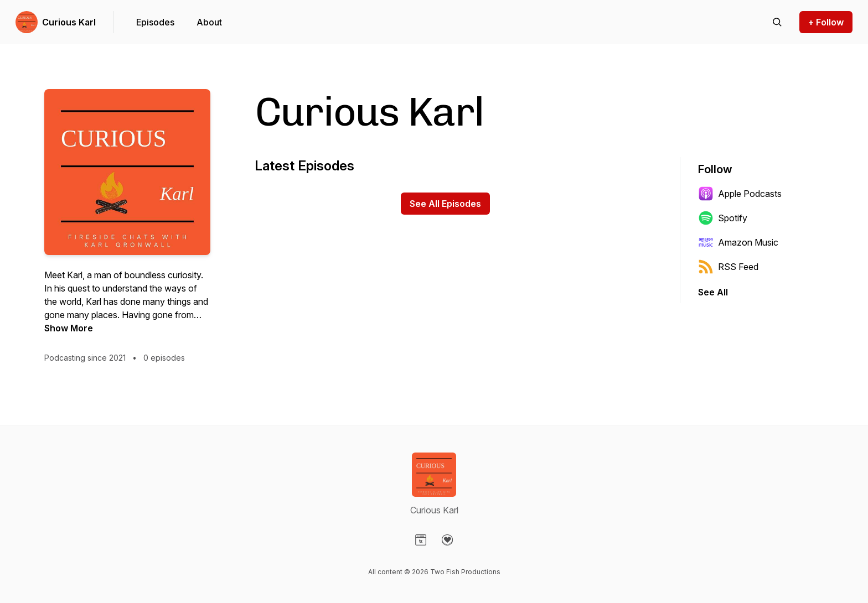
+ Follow (826, 22)
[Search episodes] (777, 22)
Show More (69, 328)
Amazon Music (738, 242)
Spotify (723, 218)
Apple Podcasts (740, 194)
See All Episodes (445, 204)
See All (713, 292)
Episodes (155, 22)
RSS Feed (728, 267)
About (209, 22)
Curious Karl (69, 22)
